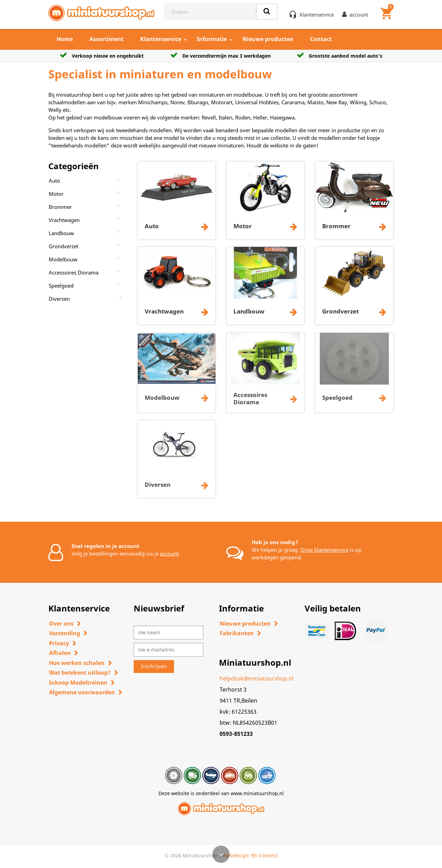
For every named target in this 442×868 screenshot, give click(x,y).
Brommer (60, 207)
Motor (56, 194)
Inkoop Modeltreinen (78, 683)
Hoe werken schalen (77, 663)
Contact (321, 39)
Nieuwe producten (268, 39)
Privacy (59, 643)
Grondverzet (64, 246)
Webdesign (236, 855)
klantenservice (317, 15)
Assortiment (107, 39)
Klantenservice (161, 39)
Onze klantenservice (324, 550)
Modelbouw (63, 259)
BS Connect (265, 855)
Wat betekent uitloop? (80, 673)
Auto (54, 181)
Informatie (212, 39)
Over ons (61, 624)
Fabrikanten (237, 633)
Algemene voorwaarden (82, 692)
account (169, 553)
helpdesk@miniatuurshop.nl (257, 678)
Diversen (59, 299)
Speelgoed (61, 286)
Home (65, 39)
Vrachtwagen (64, 220)
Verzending (65, 633)
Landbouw (61, 233)
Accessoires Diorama (74, 272)
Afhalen (60, 653)
